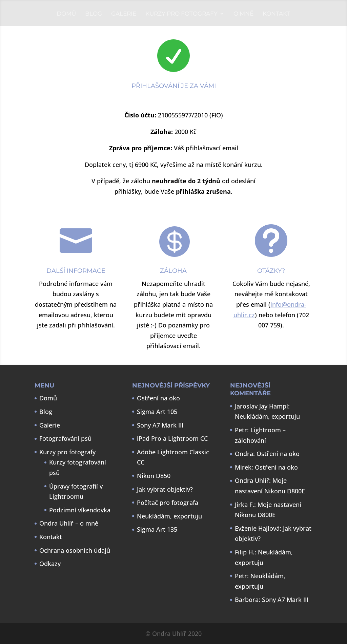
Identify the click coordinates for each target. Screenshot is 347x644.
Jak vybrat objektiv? (165, 489)
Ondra (244, 454)
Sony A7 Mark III (160, 425)
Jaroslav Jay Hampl (261, 406)
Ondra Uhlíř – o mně (69, 523)
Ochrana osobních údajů (75, 550)
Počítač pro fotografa (168, 503)
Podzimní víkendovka (80, 510)
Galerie (124, 14)
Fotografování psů (65, 438)
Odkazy (50, 564)
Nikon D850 (154, 476)
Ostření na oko (158, 398)
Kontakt (276, 14)
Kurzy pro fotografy (181, 14)
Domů (66, 14)
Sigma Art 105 (157, 412)
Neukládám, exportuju (169, 516)
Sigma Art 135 (157, 529)
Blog (94, 14)
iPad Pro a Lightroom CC (172, 438)
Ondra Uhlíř (252, 480)
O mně (243, 14)
